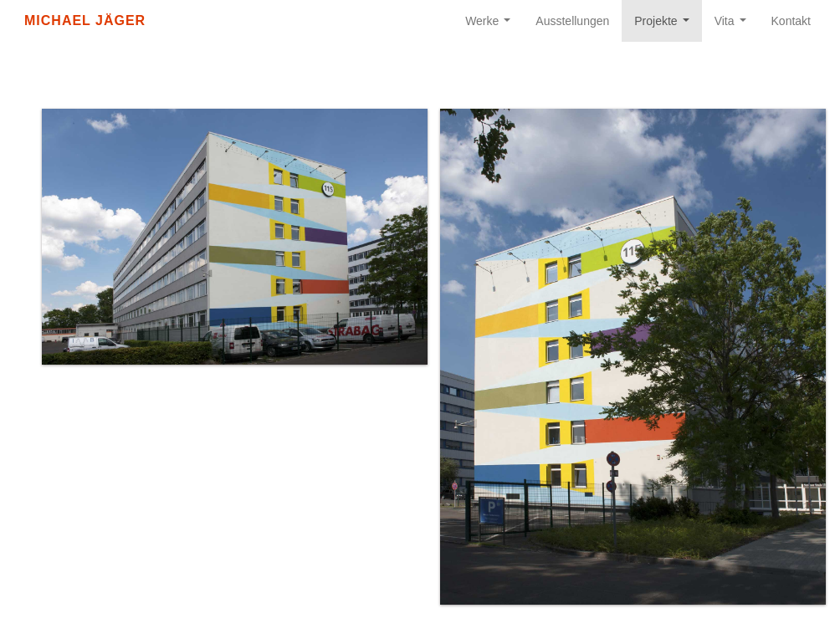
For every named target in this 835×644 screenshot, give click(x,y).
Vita (734, 26)
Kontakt (791, 21)
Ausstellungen (572, 21)
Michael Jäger (85, 20)
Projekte (665, 26)
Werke (491, 26)
